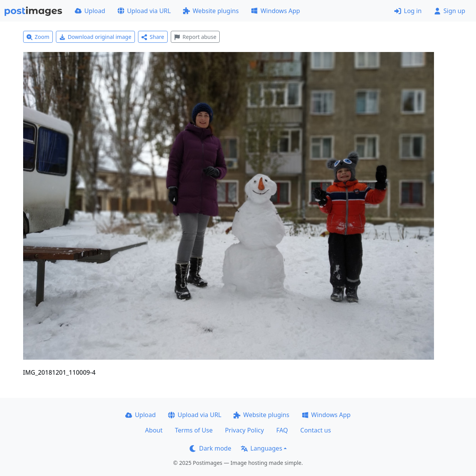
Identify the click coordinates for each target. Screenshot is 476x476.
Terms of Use (194, 430)
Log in (408, 11)
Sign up (450, 11)
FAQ (282, 430)
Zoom (38, 37)
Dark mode (210, 448)
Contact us (316, 430)
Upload (90, 11)
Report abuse (195, 37)
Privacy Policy (245, 430)
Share (153, 37)
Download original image (95, 37)
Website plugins (211, 11)
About (154, 430)
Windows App (275, 11)
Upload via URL (144, 11)
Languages (262, 448)
